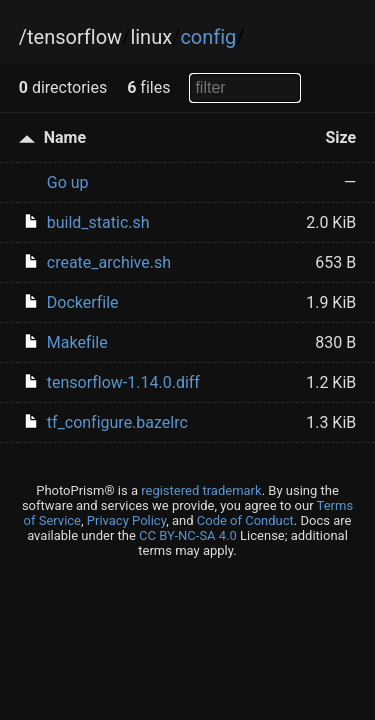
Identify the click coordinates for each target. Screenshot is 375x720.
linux (151, 37)
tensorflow (74, 37)
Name (65, 137)
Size (341, 137)
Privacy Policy (126, 520)
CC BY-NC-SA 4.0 (188, 535)
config (208, 37)
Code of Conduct (245, 520)
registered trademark (201, 490)
